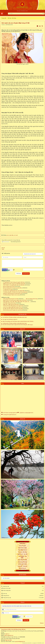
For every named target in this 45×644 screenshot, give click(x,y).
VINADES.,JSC (41, 643)
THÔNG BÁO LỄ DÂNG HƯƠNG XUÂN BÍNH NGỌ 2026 (15, 323)
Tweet (3, 249)
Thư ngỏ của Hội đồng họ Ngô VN (10, 319)
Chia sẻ (3, 248)
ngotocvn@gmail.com (9, 635)
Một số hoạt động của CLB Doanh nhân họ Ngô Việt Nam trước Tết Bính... (18, 321)
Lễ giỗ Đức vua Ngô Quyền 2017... (27, 413)
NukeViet (30, 643)
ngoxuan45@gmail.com (20, 642)
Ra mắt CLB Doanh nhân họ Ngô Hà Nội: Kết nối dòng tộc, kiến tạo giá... (18, 325)
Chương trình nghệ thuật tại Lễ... (10, 415)
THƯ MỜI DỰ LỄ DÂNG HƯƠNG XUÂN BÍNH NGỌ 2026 (15, 317)
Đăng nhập (26, 620)
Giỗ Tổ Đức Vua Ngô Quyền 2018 (10, 413)
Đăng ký (42, 623)
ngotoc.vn (7, 634)
